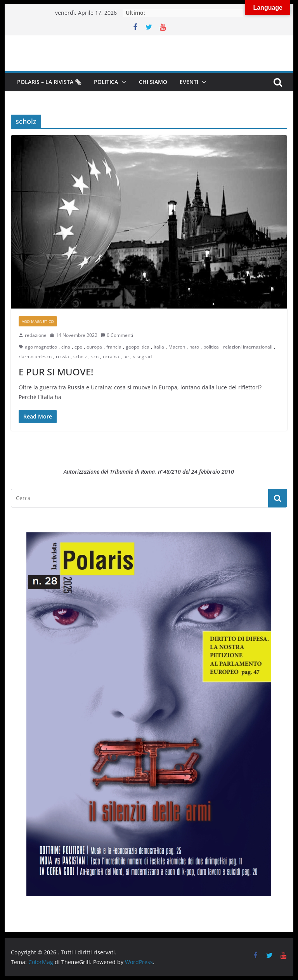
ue (126, 357)
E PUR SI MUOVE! (56, 372)
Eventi (189, 82)
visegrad (142, 357)
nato (194, 347)
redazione (36, 335)
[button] (122, 82)
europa (94, 347)
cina (66, 347)
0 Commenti (117, 335)
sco (95, 357)
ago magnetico (41, 347)
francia (114, 347)
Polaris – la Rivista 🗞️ (49, 82)
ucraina (111, 357)
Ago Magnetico (38, 321)
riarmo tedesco (35, 357)
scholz (80, 357)
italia (159, 347)
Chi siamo (153, 82)
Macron (177, 347)
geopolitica (138, 347)
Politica (106, 82)
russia (62, 357)
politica (211, 347)
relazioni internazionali (248, 347)
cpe (78, 347)
